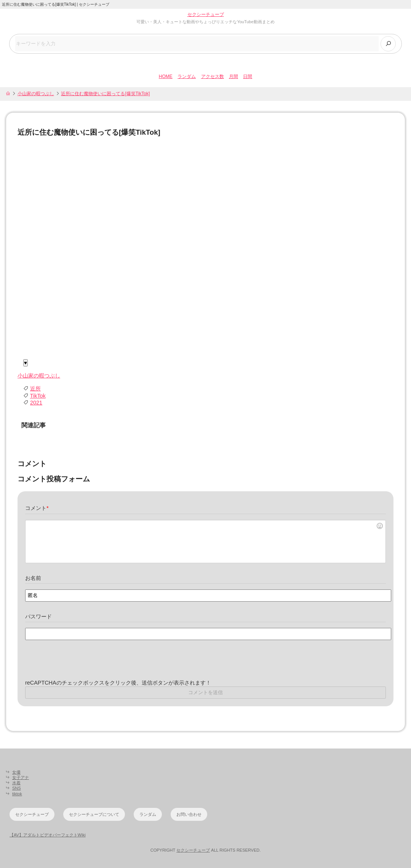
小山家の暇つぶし (36, 94)
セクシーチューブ (206, 14)
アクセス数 (213, 76)
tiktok (17, 794)
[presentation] (83, 664)
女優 (16, 772)
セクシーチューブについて (94, 814)
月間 (233, 76)
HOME (166, 76)
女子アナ (21, 777)
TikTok (38, 396)
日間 (248, 76)
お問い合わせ (189, 814)
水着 (16, 783)
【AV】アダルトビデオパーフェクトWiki (48, 835)
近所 (35, 389)
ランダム (187, 76)
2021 (36, 403)
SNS (17, 788)
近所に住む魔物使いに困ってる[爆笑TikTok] (105, 94)
